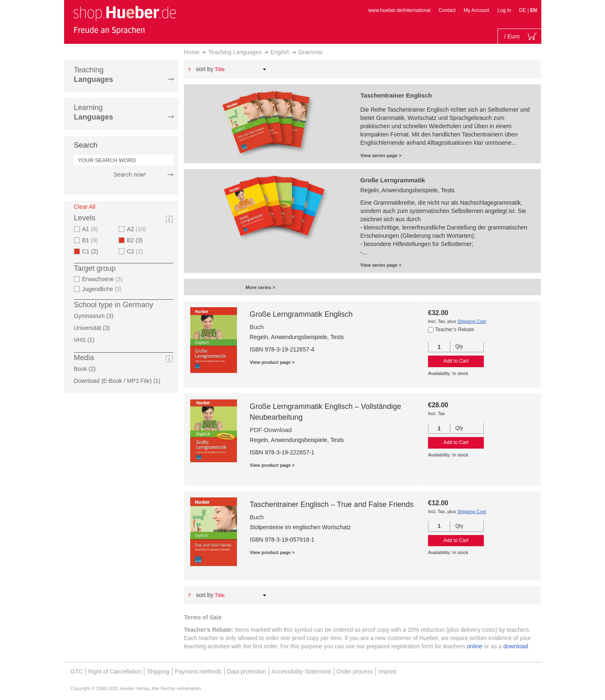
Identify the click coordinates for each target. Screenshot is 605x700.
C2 (136, 251)
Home (192, 52)
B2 (137, 240)
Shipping (158, 671)
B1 (91, 240)
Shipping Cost (472, 321)
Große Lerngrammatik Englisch (301, 314)
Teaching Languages (235, 52)
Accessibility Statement (301, 671)
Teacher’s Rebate (454, 330)
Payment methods (198, 671)
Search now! (130, 174)
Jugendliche (103, 289)
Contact (447, 10)
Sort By (205, 69)
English (280, 52)
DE (523, 10)
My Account (476, 10)
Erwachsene (104, 279)
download (516, 646)
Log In (504, 10)
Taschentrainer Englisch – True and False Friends (332, 504)
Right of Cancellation (115, 671)
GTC (77, 671)
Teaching (94, 75)
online (475, 646)
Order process (355, 671)
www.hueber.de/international (399, 10)
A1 (91, 229)
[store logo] (124, 20)
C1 (93, 251)
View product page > (272, 362)
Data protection (247, 671)
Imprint (387, 671)
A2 (137, 229)
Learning (94, 112)
